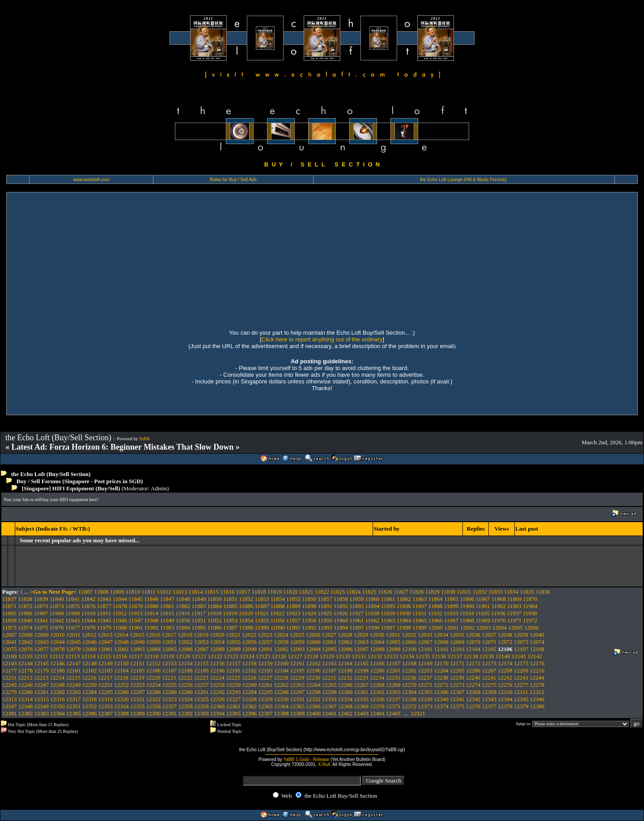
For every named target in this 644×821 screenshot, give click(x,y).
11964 (404, 620)
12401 (329, 713)
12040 (537, 635)
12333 (329, 699)
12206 (473, 670)
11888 (278, 606)
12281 (42, 692)
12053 (201, 642)
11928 (372, 613)
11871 (9, 606)
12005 (515, 627)
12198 (345, 670)
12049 (138, 642)
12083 (138, 649)
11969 (483, 620)
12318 (90, 699)
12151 (138, 663)
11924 (309, 613)
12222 (185, 678)
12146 (57, 663)
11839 (41, 599)
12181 (74, 670)
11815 (212, 592)
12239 (457, 678)
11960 (341, 620)
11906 (25, 613)
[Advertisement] (322, 259)
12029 (361, 635)
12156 (218, 663)
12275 (489, 685)
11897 (419, 606)
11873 (41, 606)
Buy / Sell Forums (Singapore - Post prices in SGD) (80, 481)
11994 (341, 627)
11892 (341, 606)
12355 (138, 706)
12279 (10, 692)
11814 (196, 592)
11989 (262, 627)
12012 (89, 635)
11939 (9, 620)
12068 (441, 642)
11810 (133, 592)
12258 (218, 685)
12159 (265, 663)
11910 (88, 613)
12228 (281, 678)
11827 (401, 592)
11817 (243, 592)
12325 (201, 699)
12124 (247, 656)
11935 (483, 613)
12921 (418, 713)
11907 (41, 613)
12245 (10, 685)
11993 (325, 627)
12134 (407, 656)
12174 (505, 663)
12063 (362, 642)
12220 (153, 678)
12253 (138, 685)
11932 (435, 613)
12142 (535, 656)
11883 (199, 606)
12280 (26, 692)
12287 (138, 692)
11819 (275, 592)
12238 (441, 678)
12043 (42, 642)
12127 (295, 656)
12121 (199, 656)
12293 (234, 692)
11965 (419, 620)
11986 (215, 627)
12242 (505, 678)
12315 (42, 699)
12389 (138, 713)
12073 (521, 642)
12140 (503, 656)
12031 (393, 635)
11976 (57, 627)
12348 (26, 706)
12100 (409, 649)
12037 (489, 635)
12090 (249, 649)
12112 (57, 656)
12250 (90, 685)
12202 (409, 670)
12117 (136, 656)
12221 (169, 678)
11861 (388, 599)
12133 (391, 656)
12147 (74, 663)
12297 (298, 692)
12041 (10, 642)
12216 (89, 678)
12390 (154, 713)
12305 (426, 692)
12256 (185, 685)
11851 (230, 599)
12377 (489, 706)
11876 (88, 606)
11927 (356, 613)
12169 (426, 663)
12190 (218, 670)
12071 (489, 642)
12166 (377, 663)
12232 (345, 678)
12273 (457, 685)
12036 (473, 635)
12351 (74, 706)
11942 (57, 620)
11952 (215, 620)
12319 (106, 699)
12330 (282, 699)
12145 (42, 663)
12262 (282, 685)
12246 (26, 685)
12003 (484, 627)
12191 (234, 670)
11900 (467, 606)
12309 (489, 692)
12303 (393, 692)
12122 (215, 656)
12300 (345, 692)
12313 (10, 699)
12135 (423, 656)
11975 (41, 627)
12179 (42, 670)
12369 (362, 706)
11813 (180, 592)
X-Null (324, 764)
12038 (505, 635)
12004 (500, 627)
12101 (426, 649)
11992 (309, 627)
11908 (57, 613)
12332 (313, 699)
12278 (537, 685)
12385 (74, 713)
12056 (249, 642)
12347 (10, 706)
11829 (432, 592)
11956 (278, 620)
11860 (372, 599)
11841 (72, 599)
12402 (345, 713)
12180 (57, 670)
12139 (487, 656)
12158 (249, 663)
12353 (106, 706)
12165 (362, 663)
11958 (309, 620)
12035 (457, 635)
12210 (537, 670)
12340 (441, 699)
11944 (88, 620)
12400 (313, 713)
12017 (169, 635)
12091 (265, 649)
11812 (164, 592)
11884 (215, 606)
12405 (393, 713)
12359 (201, 706)
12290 (185, 692)
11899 (451, 606)
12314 (26, 699)
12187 (170, 670)
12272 (441, 685)
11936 (498, 613)
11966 (436, 620)
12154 (185, 663)
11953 (230, 620)
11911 (104, 613)
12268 (377, 685)
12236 (409, 678)
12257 (201, 685)
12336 (377, 699)
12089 (234, 649)
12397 (265, 713)
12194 (282, 670)
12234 (377, 678)
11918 (214, 613)
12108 (537, 649)
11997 (388, 627)
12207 (489, 670)
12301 (362, 692)
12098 (377, 649)
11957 (293, 620)
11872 (25, 606)
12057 (265, 642)
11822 (322, 592)
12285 (106, 692)
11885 (230, 606)
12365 (298, 706)
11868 (499, 599)
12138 (471, 656)
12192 (249, 670)
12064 (377, 642)
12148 (90, 663)
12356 (154, 706)
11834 (511, 592)
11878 (120, 606)
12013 (105, 635)
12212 (25, 678)
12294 (249, 692)
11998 (404, 627)
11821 (306, 592)
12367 (329, 706)
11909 (72, 613)
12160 (282, 663)
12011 (73, 635)
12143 (10, 663)
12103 (457, 649)
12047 (106, 642)
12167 (393, 663)
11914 (151, 613)
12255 (170, 685)
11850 (215, 599)
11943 (72, 620)
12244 (537, 678)
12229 (297, 678)
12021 (233, 635)
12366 (313, 706)
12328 (249, 699)
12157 (234, 663)
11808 (101, 592)
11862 (404, 599)
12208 (505, 670)
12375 (457, 706)
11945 (104, 620)
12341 (457, 699)
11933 (451, 613)
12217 (105, 678)
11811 (148, 592)
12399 (298, 713)
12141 (519, 656)
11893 (356, 606)
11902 (499, 606)
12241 (489, 678)
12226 (249, 678)
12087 (201, 649)
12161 (298, 663)
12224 (217, 678)
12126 (279, 656)
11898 (436, 606)
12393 (201, 713)
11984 (183, 627)
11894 (372, 606)
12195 (298, 670)
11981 (136, 627)
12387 (106, 713)
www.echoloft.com (91, 180)
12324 (185, 699)
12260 (249, 685)
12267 (362, 685)
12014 (121, 635)
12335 (362, 699)
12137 (455, 656)
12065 (393, 642)
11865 (451, 599)
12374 (441, 706)
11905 (9, 613)
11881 (167, 606)
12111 (41, 656)
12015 (138, 635)
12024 (281, 635)
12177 (10, 670)
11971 (514, 620)
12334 (345, 699)
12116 (120, 656)
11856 (309, 599)
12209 (521, 670)
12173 (489, 663)
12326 (218, 699)
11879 (136, 606)
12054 (218, 642)
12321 (138, 699)
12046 (90, 642)
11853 (262, 599)
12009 (42, 635)
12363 (265, 706)
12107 (521, 649)
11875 (72, 606)
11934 (467, 613)
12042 (26, 642)
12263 (298, 685)
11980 (120, 627)
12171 (457, 663)
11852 (246, 599)
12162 (313, 663)
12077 (42, 649)
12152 (154, 663)
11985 (199, 627)
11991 (293, 627)
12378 (505, 706)
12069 (457, 642)
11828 (417, 592)
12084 (154, 649)
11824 (353, 592)
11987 (230, 627)
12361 (234, 706)
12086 (185, 649)
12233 (361, 678)
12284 (90, 692)
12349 (42, 706)
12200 (377, 670)
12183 (106, 670)
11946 (120, 620)
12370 (377, 706)
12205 (457, 670)
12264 (313, 685)
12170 (441, 663)
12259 (234, 685)
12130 (343, 656)
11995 (356, 627)
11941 (41, 620)
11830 (448, 592)
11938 (530, 613)
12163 (329, 663)
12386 (90, 713)
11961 (356, 620)
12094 (313, 649)
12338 (409, 699)
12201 (393, 670)
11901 (483, 606)
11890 (309, 606)
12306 (441, 692)
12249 (74, 685)
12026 (313, 635)
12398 (282, 713)
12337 (393, 699)
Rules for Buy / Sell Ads (233, 180)
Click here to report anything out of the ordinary (322, 339)
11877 (104, 606)
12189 (201, 670)
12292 (218, 692)
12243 (521, 678)
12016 (153, 635)
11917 (199, 613)
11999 (419, 627)
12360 (218, 706)
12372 (409, 706)
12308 (473, 692)
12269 (393, 685)
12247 (42, 685)
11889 (293, 606)
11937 (514, 613)
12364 (282, 706)
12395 (234, 713)
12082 (121, 649)
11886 (246, 606)
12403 (362, 713)
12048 (121, 642)
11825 (369, 592)
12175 (521, 663)
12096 (345, 649)
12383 (42, 713)
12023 (265, 635)
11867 (483, 599)
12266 (345, 685)
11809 (117, 592)
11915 (167, 613)
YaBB (144, 439)
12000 (436, 627)
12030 (377, 635)
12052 (185, 642)
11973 (9, 627)
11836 (543, 592)
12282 (57, 692)
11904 (530, 606)
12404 (377, 713)
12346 (537, 699)
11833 (496, 592)
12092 (282, 649)
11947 (136, 620)
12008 (26, 635)
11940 (25, 620)
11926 (340, 613)
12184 (121, 670)
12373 (426, 706)
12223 (201, 678)
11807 (85, 592)
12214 (57, 678)
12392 (185, 713)
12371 (393, 706)
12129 (327, 656)
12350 (57, 706)
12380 (537, 706)
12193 (265, 670)
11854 (278, 599)
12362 (249, 706)
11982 (152, 627)
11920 (246, 613)
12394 (218, 713)
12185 (138, 670)
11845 (136, 599)
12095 (329, 649)
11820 (290, 592)
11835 (527, 592)
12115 (104, 656)
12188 (185, 670)
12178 (26, 670)
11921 (262, 613)
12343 (489, 699)
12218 (121, 678)
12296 (282, 692)
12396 (249, 713)
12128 (311, 656)
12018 (185, 635)
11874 (57, 606)
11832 (480, 592)
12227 (265, 678)
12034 (441, 635)
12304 (409, 692)
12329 (265, 699)
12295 (265, 692)
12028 (345, 635)
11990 (278, 627)
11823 (338, 592)
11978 (88, 627)
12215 (74, 678)
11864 (436, 599)
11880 (152, 606)
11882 (183, 606)
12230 (313, 678)
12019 (201, 635)
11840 (57, 599)
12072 (505, 642)
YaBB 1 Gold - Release (306, 759)
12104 (473, 649)
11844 (120, 599)
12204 (441, 670)
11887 (262, 606)
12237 (425, 678)
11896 (404, 606)
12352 (90, 706)
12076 (26, 649)
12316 (57, 699)
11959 (325, 620)
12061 (329, 642)
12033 (425, 635)
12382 (26, 713)
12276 (505, 685)
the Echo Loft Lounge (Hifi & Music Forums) (463, 180)
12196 (313, 670)
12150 (121, 663)
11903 (514, 606)
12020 (217, 635)
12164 (345, 663)
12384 (57, 713)
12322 (154, 699)
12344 (505, 699)
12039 (521, 635)
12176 (537, 663)
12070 (473, 642)
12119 (167, 656)
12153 (170, 663)
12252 (121, 685)
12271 (426, 685)
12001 (451, 627)
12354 (121, 706)
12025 (297, 635)
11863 (419, 599)
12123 (231, 656)
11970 (499, 620)
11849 (199, 599)
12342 (473, 699)
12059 (298, 642)
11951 (199, 620)
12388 (121, 713)
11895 (388, 606)
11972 (530, 620)
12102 (441, 649)
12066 (409, 642)
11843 (104, 599)
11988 (246, 627)
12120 (183, 656)
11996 (372, 627)
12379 (521, 706)
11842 (88, 599)
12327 (234, 699)
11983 (167, 627)
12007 (10, 635)
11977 (72, 627)
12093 (298, 649)
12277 (521, 685)
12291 (201, 692)
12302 (377, 692)
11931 (419, 613)
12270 (409, 685)
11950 (183, 620)
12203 (426, 670)
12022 (249, 635)
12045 (74, 642)
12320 (121, 699)
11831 (464, 592)
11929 (388, 613)
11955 (262, 620)
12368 (345, 706)
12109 (10, 656)
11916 (183, 613)
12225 (233, 678)
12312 (537, 692)
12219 (138, 678)
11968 (467, 620)
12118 (152, 656)
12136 (439, 656)
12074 (537, 642)
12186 (154, 670)
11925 (325, 613)
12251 (106, 685)
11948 (152, 620)
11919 (230, 613)
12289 (170, 692)
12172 (473, 663)
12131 (359, 656)
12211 (9, 678)
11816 (227, 592)
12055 (234, 642)
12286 (121, 692)
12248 (57, 685)
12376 (473, 706)
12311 (521, 692)
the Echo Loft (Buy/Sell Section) (51, 474)
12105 (489, 649)
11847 (167, 599)
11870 (530, 599)
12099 (393, 649)
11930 (404, 613)
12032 (409, 635)
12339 (426, 699)
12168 (409, 663)
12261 (265, 685)
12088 (218, 649)
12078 (57, 649)
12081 (106, 649)
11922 (277, 613)
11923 (293, 613)
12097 (362, 649)
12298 (313, 692)
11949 (167, 620)
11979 (104, 627)
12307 (457, 692)
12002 (468, 627)
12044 (57, 642)
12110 (25, 656)
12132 (375, 656)
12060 (313, 642)
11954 (246, 620)
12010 (57, 635)
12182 (90, 670)
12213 (41, 678)
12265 (329, 685)
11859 (356, 599)
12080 (90, 649)
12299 (329, 692)
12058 (282, 642)
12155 (201, 663)
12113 (72, 656)
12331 (298, 699)
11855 (293, 599)
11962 (372, 620)
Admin (159, 488)
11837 (9, 599)
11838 (25, 599)
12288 (154, 692)
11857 (325, 599)
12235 (393, 678)
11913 (136, 613)
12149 (106, 663)
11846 (152, 599)
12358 (185, 706)
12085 (170, 649)
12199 (362, 670)
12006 (532, 627)
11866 (467, 599)
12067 (426, 642)
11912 (119, 613)
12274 (473, 685)
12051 (170, 642)
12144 (26, 663)
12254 (154, 685)
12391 (170, 713)
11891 (325, 606)
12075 (10, 649)
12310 (505, 692)
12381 (10, 713)
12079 (74, 649)
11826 (385, 592)
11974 (25, 627)
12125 (263, 656)
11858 (341, 599)
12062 (345, 642)
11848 (183, 599)
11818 (259, 592)
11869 (514, 599)
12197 (329, 670)
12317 (74, 699)
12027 (329, 635)
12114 (88, 656)
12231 (329, 678)
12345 (521, 699)
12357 (170, 706)
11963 (388, 620)
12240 (473, 678)
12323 (170, 699)
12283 (74, 692)
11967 (451, 620)
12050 (154, 642)
